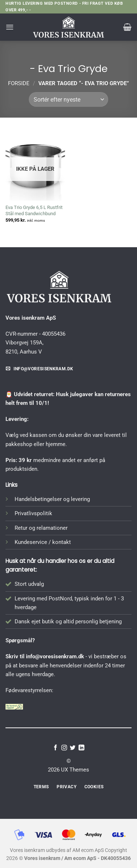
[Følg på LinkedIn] (81, 748)
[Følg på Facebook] (56, 748)
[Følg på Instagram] (64, 748)
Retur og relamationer (41, 528)
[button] (10, 27)
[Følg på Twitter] (73, 748)
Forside (19, 83)
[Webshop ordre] (68, 99)
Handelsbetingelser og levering (52, 499)
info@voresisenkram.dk (55, 656)
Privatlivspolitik (33, 513)
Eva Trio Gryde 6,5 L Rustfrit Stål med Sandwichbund (34, 210)
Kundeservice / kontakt (43, 542)
